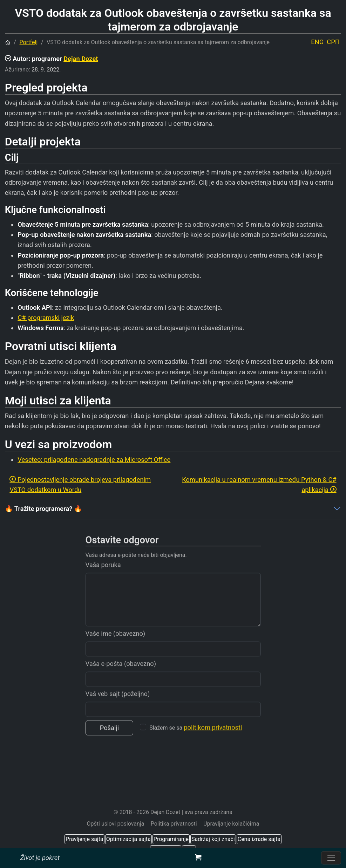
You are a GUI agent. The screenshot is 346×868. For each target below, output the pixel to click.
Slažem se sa (196, 740)
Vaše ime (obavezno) (116, 645)
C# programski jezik (46, 318)
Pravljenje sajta (84, 839)
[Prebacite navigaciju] (331, 858)
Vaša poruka (103, 577)
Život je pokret (40, 858)
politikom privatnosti (213, 740)
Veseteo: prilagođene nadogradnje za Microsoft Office (94, 460)
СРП (333, 42)
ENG (317, 42)
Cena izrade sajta (259, 839)
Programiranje (171, 839)
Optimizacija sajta (128, 839)
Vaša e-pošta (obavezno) (121, 675)
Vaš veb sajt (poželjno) (118, 706)
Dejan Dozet (81, 59)
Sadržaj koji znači (213, 839)
